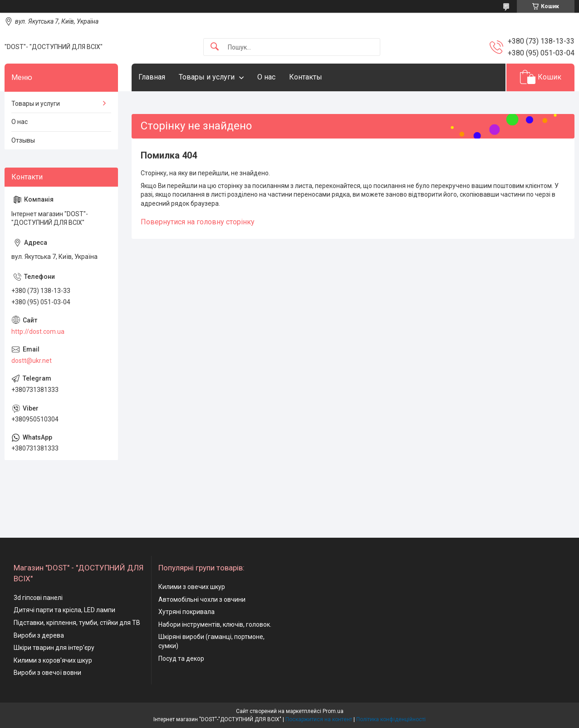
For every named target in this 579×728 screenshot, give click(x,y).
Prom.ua (333, 711)
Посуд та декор (181, 659)
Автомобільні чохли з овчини (202, 599)
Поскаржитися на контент (319, 719)
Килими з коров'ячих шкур (53, 660)
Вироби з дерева (39, 635)
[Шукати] (215, 47)
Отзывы (23, 140)
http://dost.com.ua (38, 332)
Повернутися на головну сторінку (198, 222)
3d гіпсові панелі (38, 598)
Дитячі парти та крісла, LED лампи (64, 610)
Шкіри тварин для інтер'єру (54, 648)
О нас (266, 77)
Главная (152, 77)
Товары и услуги (207, 77)
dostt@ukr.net (32, 361)
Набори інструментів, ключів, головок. (215, 624)
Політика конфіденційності (391, 719)
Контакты (306, 77)
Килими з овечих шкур (192, 587)
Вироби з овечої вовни (47, 673)
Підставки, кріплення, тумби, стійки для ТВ (77, 623)
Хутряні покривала (186, 612)
